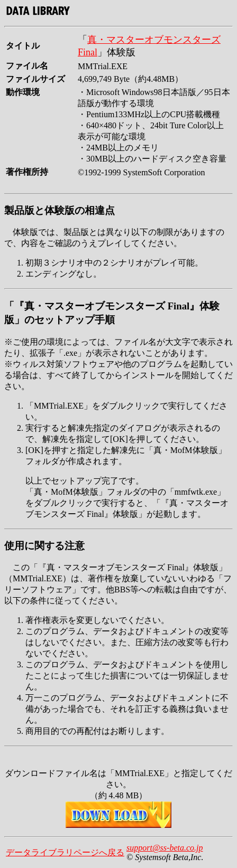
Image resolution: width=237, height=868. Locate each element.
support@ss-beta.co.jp (165, 848)
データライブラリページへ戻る (65, 852)
